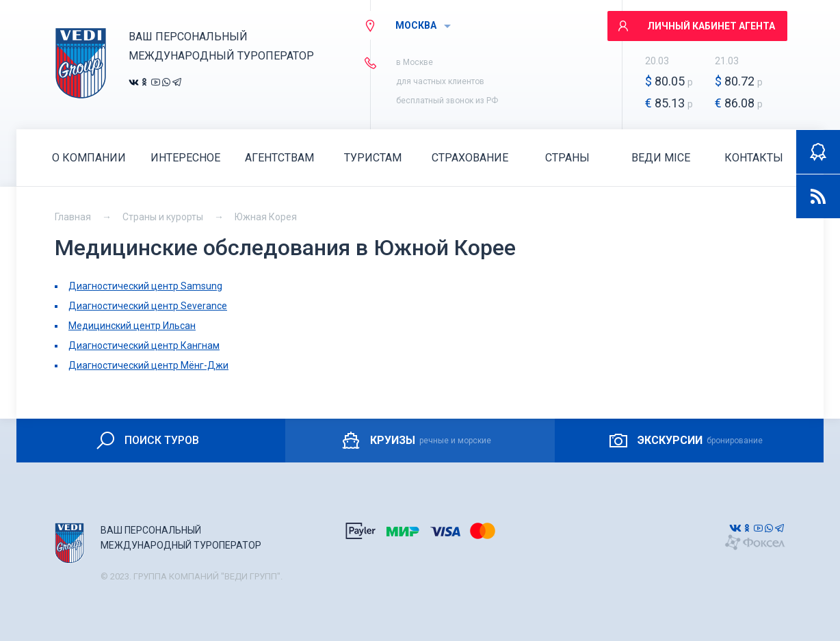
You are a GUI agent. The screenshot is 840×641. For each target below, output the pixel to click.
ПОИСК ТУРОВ (147, 441)
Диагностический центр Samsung (145, 286)
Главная (73, 217)
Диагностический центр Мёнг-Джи (148, 365)
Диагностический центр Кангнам (144, 345)
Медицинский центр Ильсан (132, 326)
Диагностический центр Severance (148, 306)
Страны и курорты (163, 217)
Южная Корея (266, 217)
